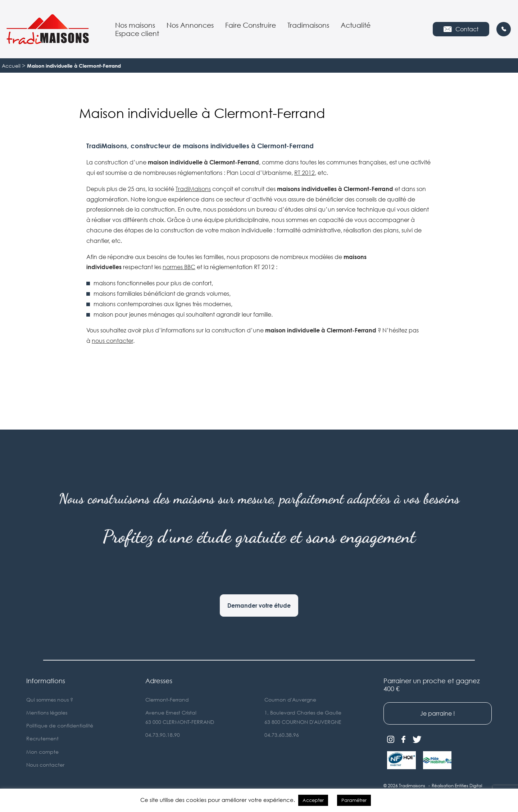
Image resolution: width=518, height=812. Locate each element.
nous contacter (112, 341)
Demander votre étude (259, 605)
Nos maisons (135, 25)
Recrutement (42, 738)
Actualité (356, 25)
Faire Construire (251, 25)
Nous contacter (45, 765)
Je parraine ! (438, 713)
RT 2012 (305, 173)
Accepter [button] (313, 800)
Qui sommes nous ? (50, 700)
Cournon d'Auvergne (290, 700)
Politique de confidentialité (60, 725)
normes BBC (179, 267)
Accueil (11, 66)
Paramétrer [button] (354, 800)
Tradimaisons (308, 25)
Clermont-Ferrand (167, 700)
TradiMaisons (193, 189)
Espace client (137, 33)
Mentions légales (47, 713)
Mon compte (42, 752)
